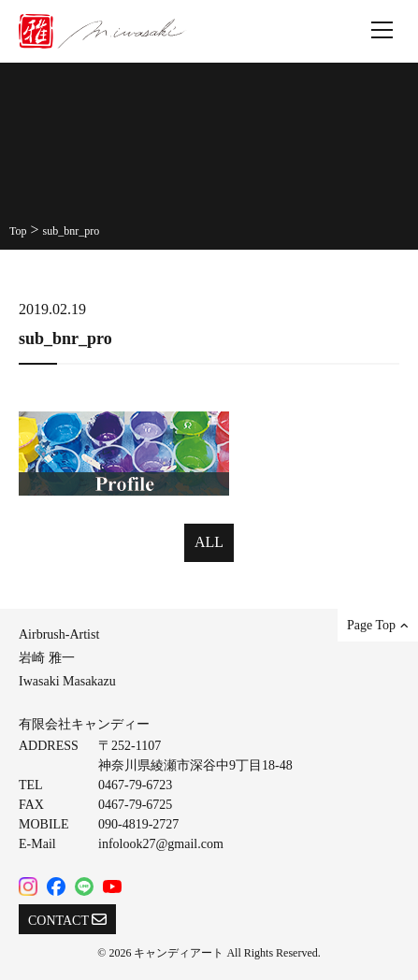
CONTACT (67, 920)
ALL (209, 542)
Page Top (378, 625)
